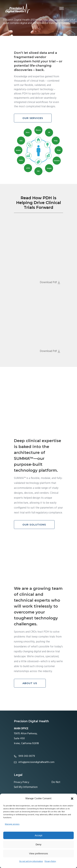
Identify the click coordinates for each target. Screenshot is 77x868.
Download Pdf (50, 282)
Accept (38, 835)
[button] (72, 799)
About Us (30, 683)
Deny (38, 844)
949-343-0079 (27, 756)
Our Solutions (34, 525)
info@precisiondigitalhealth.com (36, 762)
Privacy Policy (50, 861)
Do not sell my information (31, 861)
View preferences (38, 853)
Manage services (12, 824)
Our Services (33, 118)
